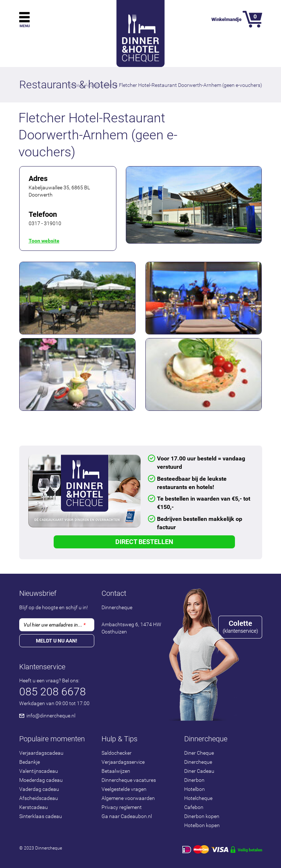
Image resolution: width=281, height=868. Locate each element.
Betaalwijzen (116, 771)
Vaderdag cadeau (39, 789)
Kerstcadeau (34, 807)
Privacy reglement (122, 807)
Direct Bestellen (144, 542)
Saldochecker (117, 753)
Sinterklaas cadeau (41, 816)
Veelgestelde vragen (124, 789)
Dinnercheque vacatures (129, 780)
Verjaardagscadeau (41, 753)
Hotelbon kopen (202, 825)
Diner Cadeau (199, 771)
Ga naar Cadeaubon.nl (127, 816)
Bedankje (30, 762)
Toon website (44, 241)
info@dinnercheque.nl (51, 716)
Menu (25, 26)
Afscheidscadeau (39, 798)
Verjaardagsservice (123, 762)
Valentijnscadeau (39, 771)
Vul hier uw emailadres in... (55, 625)
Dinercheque (198, 762)
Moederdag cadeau (41, 780)
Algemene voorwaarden (128, 798)
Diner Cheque (199, 753)
